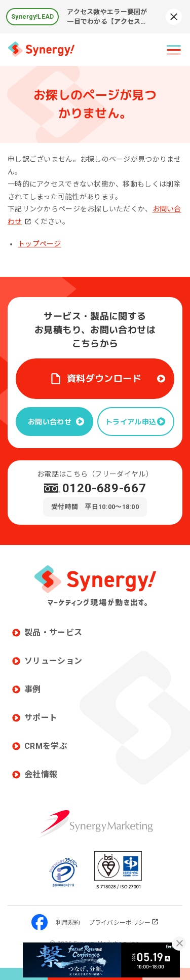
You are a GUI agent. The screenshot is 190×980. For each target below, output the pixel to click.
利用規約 (68, 922)
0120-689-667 (104, 488)
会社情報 (41, 774)
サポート (41, 718)
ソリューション (53, 661)
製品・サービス (53, 632)
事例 (33, 689)
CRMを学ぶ (46, 746)
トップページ (40, 244)
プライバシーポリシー (124, 922)
